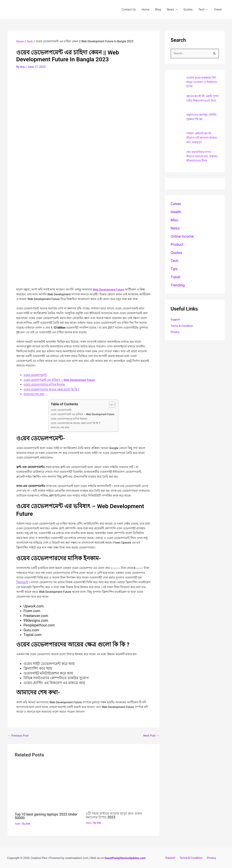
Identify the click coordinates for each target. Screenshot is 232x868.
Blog (158, 9)
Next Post (151, 735)
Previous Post (19, 735)
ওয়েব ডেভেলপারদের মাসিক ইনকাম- (44, 384)
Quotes (188, 9)
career (176, 206)
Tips (174, 271)
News (172, 10)
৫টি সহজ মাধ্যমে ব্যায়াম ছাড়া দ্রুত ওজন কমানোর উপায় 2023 (115, 815)
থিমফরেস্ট (22, 582)
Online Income (182, 238)
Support (176, 321)
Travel (218, 9)
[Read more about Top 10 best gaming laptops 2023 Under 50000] (48, 786)
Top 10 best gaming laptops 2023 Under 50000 (47, 816)
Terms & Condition (183, 328)
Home (145, 9)
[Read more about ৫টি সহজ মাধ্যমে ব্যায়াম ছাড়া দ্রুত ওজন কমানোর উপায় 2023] (119, 786)
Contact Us (129, 9)
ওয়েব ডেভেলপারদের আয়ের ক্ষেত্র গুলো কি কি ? (52, 389)
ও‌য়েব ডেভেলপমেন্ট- (35, 375)
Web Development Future (109, 289)
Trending (178, 287)
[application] (176, 10)
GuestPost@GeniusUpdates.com (125, 857)
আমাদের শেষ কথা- (34, 394)
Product (177, 246)
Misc (175, 222)
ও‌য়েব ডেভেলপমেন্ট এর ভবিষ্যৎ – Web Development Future (60, 379)
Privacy (175, 334)
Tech (203, 10)
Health (176, 214)
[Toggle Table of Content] (111, 404)
